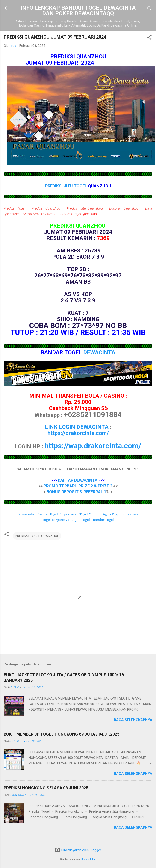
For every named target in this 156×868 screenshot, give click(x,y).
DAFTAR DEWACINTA (78, 480)
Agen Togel (81, 520)
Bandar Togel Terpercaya (57, 514)
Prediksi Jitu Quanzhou (85, 208)
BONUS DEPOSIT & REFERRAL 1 (76, 492)
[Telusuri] (150, 9)
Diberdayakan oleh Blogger (78, 850)
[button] (150, 38)
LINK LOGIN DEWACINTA (77, 427)
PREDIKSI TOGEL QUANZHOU (37, 536)
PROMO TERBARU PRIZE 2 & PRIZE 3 (78, 486)
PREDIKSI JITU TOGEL (67, 186)
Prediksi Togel (15, 208)
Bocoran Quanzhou (124, 208)
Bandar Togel (103, 520)
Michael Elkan (88, 859)
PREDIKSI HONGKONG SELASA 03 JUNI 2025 (46, 788)
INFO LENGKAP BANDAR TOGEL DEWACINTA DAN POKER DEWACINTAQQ (78, 11)
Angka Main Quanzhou (40, 214)
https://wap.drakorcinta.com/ (93, 446)
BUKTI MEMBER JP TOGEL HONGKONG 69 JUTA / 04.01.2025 (62, 734)
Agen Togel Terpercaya (121, 514)
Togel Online (90, 514)
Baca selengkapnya (133, 720)
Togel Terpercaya (56, 520)
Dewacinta (26, 514)
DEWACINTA (99, 352)
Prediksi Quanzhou (46, 208)
